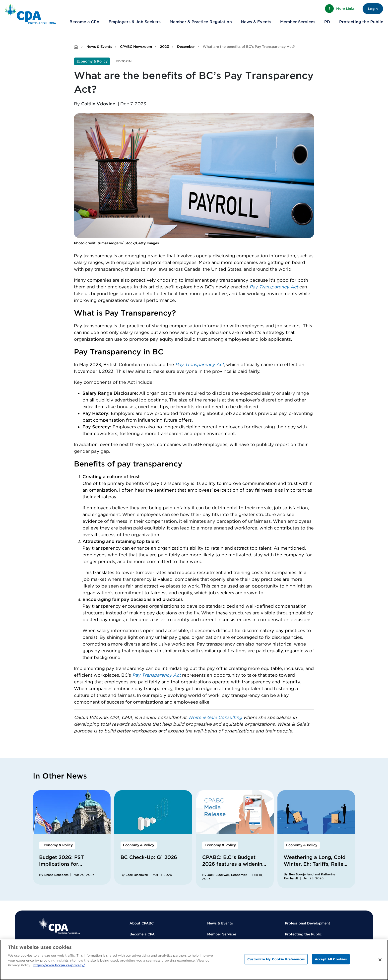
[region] (194, 960)
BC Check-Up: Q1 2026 (149, 857)
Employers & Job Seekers (135, 22)
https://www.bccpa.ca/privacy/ (59, 965)
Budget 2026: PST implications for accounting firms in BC (67, 864)
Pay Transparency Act (274, 287)
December (186, 47)
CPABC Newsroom (136, 47)
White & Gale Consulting (215, 717)
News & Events (256, 22)
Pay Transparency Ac (199, 364)
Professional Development (308, 923)
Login (373, 9)
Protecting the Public (361, 22)
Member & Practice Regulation (201, 22)
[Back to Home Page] (31, 14)
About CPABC (142, 923)
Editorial (124, 61)
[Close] (380, 960)
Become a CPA (85, 22)
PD (327, 22)
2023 (164, 47)
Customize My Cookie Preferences (276, 959)
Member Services (298, 22)
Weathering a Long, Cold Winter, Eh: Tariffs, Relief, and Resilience (315, 864)
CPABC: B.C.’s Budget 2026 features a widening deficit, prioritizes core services (234, 867)
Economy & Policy (92, 61)
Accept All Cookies (331, 959)
